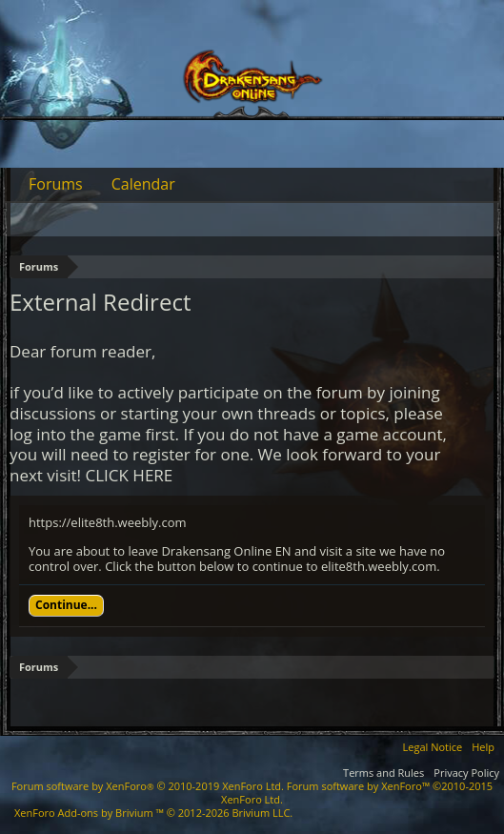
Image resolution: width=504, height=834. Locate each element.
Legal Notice (433, 747)
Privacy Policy (466, 773)
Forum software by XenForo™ (357, 793)
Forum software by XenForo (148, 786)
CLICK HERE (130, 475)
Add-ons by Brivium (153, 813)
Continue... (66, 605)
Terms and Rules (383, 773)
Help (483, 747)
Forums (56, 184)
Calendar (143, 184)
